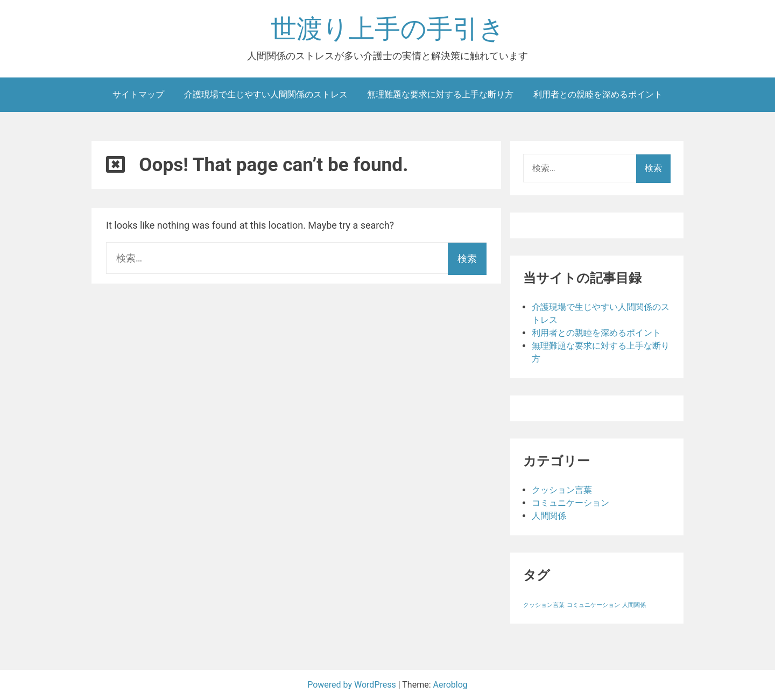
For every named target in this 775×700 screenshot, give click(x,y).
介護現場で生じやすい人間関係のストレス (266, 94)
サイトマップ (138, 94)
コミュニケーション (570, 503)
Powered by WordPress (353, 685)
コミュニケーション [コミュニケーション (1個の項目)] (593, 605)
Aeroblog (450, 685)
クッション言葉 (562, 490)
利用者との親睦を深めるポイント (598, 94)
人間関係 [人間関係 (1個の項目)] (634, 605)
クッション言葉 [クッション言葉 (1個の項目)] (544, 605)
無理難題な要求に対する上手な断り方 (440, 94)
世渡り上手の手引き (388, 29)
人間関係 (549, 516)
